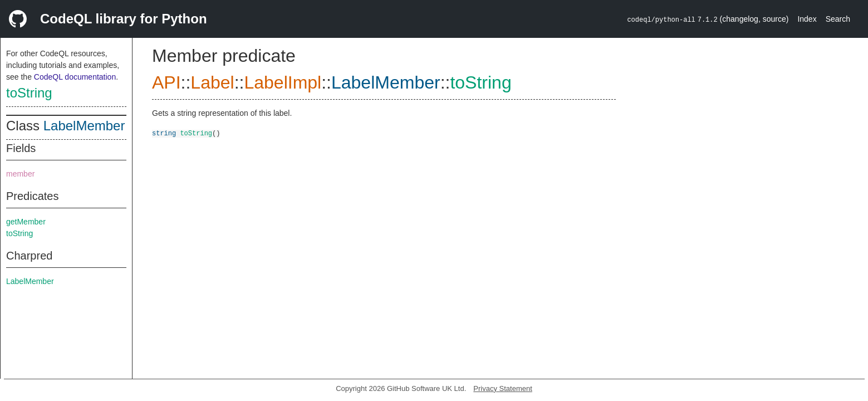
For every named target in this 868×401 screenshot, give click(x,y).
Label (212, 82)
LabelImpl (283, 82)
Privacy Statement (503, 388)
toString (29, 93)
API (166, 82)
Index (807, 19)
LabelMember (84, 126)
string (164, 133)
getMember (26, 222)
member (20, 174)
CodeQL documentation (75, 77)
